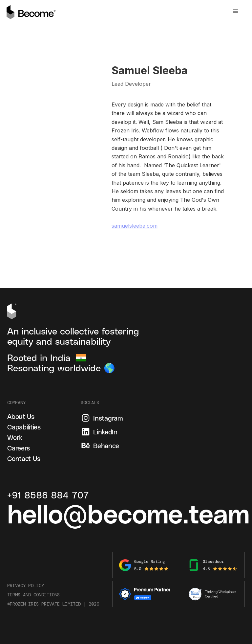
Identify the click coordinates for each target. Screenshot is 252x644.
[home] (31, 11)
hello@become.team (128, 513)
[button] (236, 11)
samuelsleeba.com (135, 226)
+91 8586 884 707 (48, 495)
